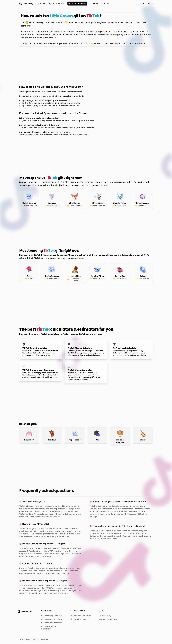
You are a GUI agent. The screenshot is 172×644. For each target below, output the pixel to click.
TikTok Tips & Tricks (99, 4)
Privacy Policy (105, 616)
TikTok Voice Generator (81, 616)
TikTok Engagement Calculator (50, 628)
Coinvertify (28, 639)
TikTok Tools (57, 4)
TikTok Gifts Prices (77, 4)
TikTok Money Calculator (52, 616)
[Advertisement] (85, 65)
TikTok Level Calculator (51, 623)
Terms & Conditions (108, 619)
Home (41, 4)
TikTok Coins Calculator (52, 619)
